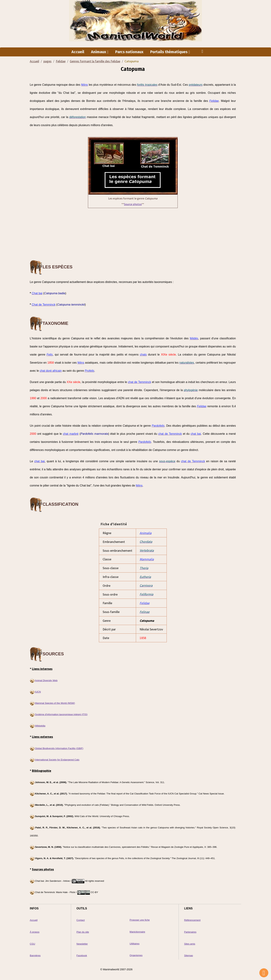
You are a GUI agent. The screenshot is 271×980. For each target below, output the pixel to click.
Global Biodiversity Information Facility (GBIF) (59, 747)
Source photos (133, 204)
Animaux (99, 52)
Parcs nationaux (129, 52)
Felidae (61, 62)
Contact (81, 919)
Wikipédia (40, 725)
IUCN (38, 691)
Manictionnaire (137, 931)
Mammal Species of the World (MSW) (55, 702)
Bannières (35, 954)
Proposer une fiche (140, 919)
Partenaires (190, 931)
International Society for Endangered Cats (57, 759)
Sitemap (189, 954)
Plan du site (83, 931)
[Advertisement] (133, 234)
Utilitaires (135, 942)
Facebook (82, 954)
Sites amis (190, 942)
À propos (35, 931)
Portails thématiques (169, 52)
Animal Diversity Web (46, 679)
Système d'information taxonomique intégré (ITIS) (61, 713)
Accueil (78, 52)
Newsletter (82, 942)
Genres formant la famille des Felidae (95, 62)
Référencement (192, 919)
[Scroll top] (264, 973)
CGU (32, 942)
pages (47, 62)
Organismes (136, 954)
